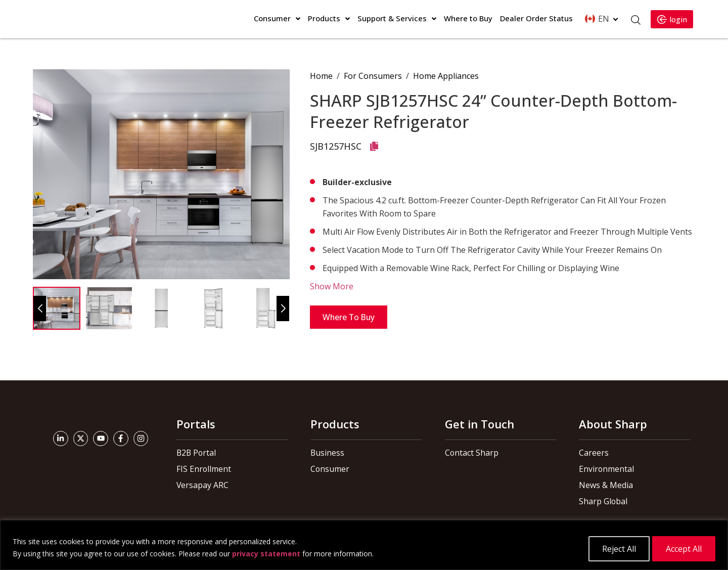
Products (324, 18)
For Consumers (373, 76)
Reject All (618, 549)
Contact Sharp (469, 453)
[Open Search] (634, 20)
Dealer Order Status (536, 18)
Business (326, 453)
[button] (283, 309)
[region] (364, 546)
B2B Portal (195, 453)
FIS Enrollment (201, 469)
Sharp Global (601, 501)
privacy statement (266, 555)
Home (321, 76)
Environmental (604, 469)
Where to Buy (468, 18)
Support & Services (392, 18)
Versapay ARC (201, 485)
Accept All (684, 549)
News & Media (604, 485)
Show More (332, 286)
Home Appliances (446, 76)
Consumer (272, 18)
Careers (593, 453)
